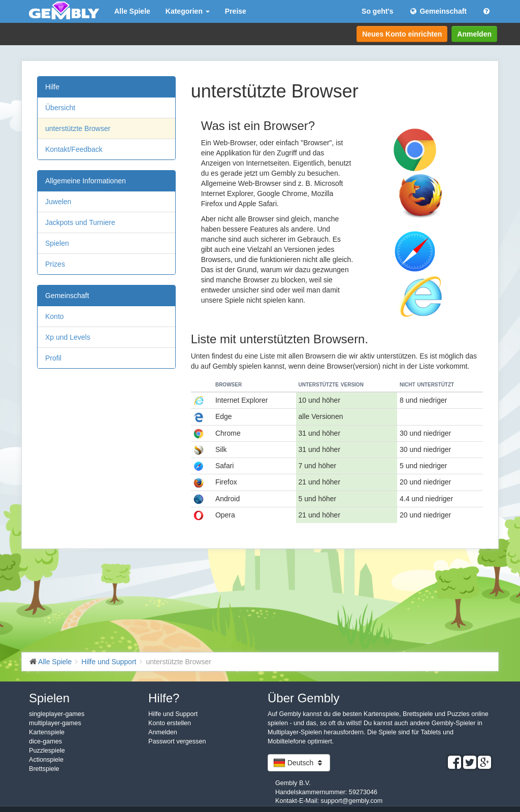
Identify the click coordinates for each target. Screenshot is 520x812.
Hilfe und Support (173, 714)
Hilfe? (164, 698)
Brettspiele (44, 769)
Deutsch (299, 763)
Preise (236, 11)
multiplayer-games (55, 723)
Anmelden (474, 34)
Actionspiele (46, 760)
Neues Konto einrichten (402, 34)
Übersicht (60, 108)
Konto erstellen (170, 723)
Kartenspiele (47, 732)
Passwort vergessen (177, 741)
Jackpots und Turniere (80, 222)
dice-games (45, 741)
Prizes (55, 264)
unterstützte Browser (78, 128)
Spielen (57, 243)
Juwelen (58, 202)
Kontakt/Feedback (74, 149)
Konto (55, 316)
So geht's (377, 11)
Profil (53, 358)
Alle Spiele (132, 11)
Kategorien (188, 11)
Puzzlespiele (47, 751)
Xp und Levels (68, 337)
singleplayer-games (57, 714)
